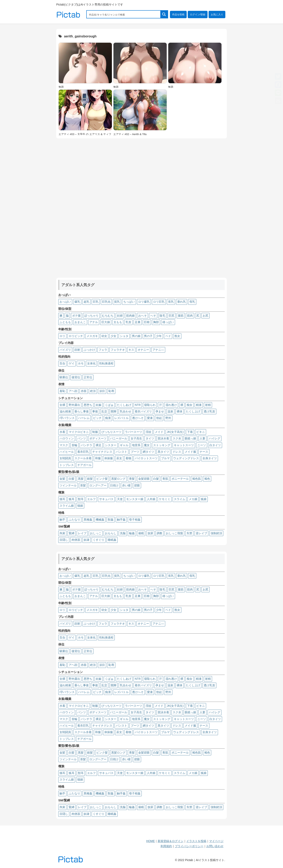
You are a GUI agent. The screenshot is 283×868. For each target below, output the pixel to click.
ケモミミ (165, 499)
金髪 (62, 479)
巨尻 (172, 316)
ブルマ (165, 458)
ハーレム (84, 418)
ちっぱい (129, 302)
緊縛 (72, 533)
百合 (62, 363)
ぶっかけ (89, 350)
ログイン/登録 (198, 15)
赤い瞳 (126, 485)
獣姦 (111, 520)
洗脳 (123, 533)
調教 (159, 533)
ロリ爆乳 (144, 302)
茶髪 (83, 485)
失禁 (189, 533)
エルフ (91, 499)
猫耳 (62, 499)
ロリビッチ (76, 336)
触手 (62, 520)
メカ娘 (193, 499)
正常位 (88, 377)
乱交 (104, 411)
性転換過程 (106, 363)
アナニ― (158, 350)
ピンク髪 (102, 479)
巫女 (119, 458)
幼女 (104, 336)
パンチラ (86, 445)
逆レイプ (201, 533)
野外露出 (74, 405)
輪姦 (132, 533)
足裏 (138, 322)
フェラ (103, 350)
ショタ (124, 336)
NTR (138, 405)
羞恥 (62, 391)
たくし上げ (193, 411)
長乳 (171, 302)
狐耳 (72, 499)
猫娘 (80, 506)
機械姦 (100, 520)
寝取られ (150, 405)
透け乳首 (209, 411)
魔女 (147, 445)
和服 (98, 458)
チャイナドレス (102, 452)
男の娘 (136, 336)
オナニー (143, 350)
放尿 (150, 533)
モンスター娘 (135, 499)
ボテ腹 (76, 316)
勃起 (159, 418)
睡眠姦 (112, 540)
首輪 (74, 445)
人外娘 (151, 499)
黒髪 (81, 479)
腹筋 (181, 316)
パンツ (82, 438)
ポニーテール (180, 479)
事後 (95, 411)
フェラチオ (118, 350)
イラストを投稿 (196, 841)
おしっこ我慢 (174, 533)
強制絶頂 (216, 533)
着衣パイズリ (143, 411)
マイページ (216, 841)
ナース (204, 452)
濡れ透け (171, 405)
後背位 (76, 377)
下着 (190, 432)
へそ (153, 316)
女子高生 (136, 438)
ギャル (124, 445)
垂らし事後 (82, 411)
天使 (120, 499)
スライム (180, 499)
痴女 (190, 405)
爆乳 (77, 302)
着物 (128, 458)
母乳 (192, 302)
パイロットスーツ (146, 458)
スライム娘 (67, 506)
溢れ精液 (65, 411)
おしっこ (96, 533)
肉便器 (76, 540)
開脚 (113, 411)
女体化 (91, 363)
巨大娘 (106, 322)
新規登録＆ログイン (171, 841)
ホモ (81, 363)
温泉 (170, 411)
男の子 (148, 336)
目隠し (64, 540)
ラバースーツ (134, 432)
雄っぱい (168, 322)
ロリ (62, 336)
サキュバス (106, 499)
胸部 (156, 322)
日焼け (114, 485)
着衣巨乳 (83, 452)
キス (131, 350)
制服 (95, 432)
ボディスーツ (98, 438)
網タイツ (148, 452)
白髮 (156, 479)
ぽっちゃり (91, 316)
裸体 (180, 411)
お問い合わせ (215, 846)
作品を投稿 (178, 15)
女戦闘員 (65, 458)
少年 (159, 336)
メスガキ (92, 336)
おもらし (111, 533)
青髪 (132, 479)
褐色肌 (197, 479)
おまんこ (80, 322)
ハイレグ (214, 438)
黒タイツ (163, 452)
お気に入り (217, 15)
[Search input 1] (124, 14)
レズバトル (121, 418)
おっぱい (65, 302)
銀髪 (90, 479)
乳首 (128, 322)
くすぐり (99, 540)
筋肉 (190, 316)
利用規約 (166, 846)
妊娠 (99, 405)
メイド (159, 432)
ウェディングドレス (186, 458)
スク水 (177, 438)
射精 (208, 405)
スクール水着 (83, 458)
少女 (113, 336)
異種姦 (88, 520)
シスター (111, 445)
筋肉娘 (130, 316)
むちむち (108, 316)
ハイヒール (67, 452)
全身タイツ (210, 458)
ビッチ (97, 418)
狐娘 (204, 499)
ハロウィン (67, 438)
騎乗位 (64, 377)
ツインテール (68, 485)
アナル (94, 322)
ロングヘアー (98, 485)
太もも (118, 322)
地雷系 (136, 445)
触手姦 (121, 520)
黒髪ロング (118, 479)
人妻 (202, 438)
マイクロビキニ (79, 432)
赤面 (84, 391)
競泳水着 (163, 438)
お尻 (206, 316)
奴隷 (86, 540)
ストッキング (162, 445)
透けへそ (138, 418)
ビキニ (201, 432)
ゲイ (72, 363)
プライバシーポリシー (189, 846)
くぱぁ (109, 405)
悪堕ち (88, 405)
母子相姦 (135, 520)
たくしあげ (124, 405)
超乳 (86, 302)
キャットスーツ (184, 445)
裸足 (99, 445)
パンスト (121, 452)
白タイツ (215, 445)
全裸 (62, 405)
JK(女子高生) (175, 432)
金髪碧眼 (144, 479)
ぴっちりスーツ (111, 432)
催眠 (141, 533)
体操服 (109, 458)
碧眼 (137, 485)
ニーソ (202, 445)
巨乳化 (106, 302)
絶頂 (93, 391)
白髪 (72, 479)
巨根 (147, 322)
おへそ (143, 316)
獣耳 (81, 499)
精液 (199, 405)
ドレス (177, 452)
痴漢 (108, 418)
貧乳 (117, 302)
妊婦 (120, 316)
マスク (64, 445)
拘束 (62, 533)
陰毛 (162, 316)
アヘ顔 (73, 391)
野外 (168, 418)
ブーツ (135, 452)
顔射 (77, 350)
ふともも (65, 322)
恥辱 (111, 391)
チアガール (84, 465)
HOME (150, 841)
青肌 (165, 479)
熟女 (177, 336)
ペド (168, 336)
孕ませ (160, 411)
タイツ (150, 438)
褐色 (207, 479)
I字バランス (67, 418)
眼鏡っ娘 (190, 438)
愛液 (150, 418)
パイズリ (65, 350)
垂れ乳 (182, 302)
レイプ (82, 533)
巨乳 (96, 302)
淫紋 (148, 432)
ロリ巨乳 (159, 302)
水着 (62, 432)
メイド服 (190, 452)
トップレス (67, 465)
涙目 (102, 391)
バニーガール (119, 438)
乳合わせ (126, 411)
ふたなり (74, 520)
